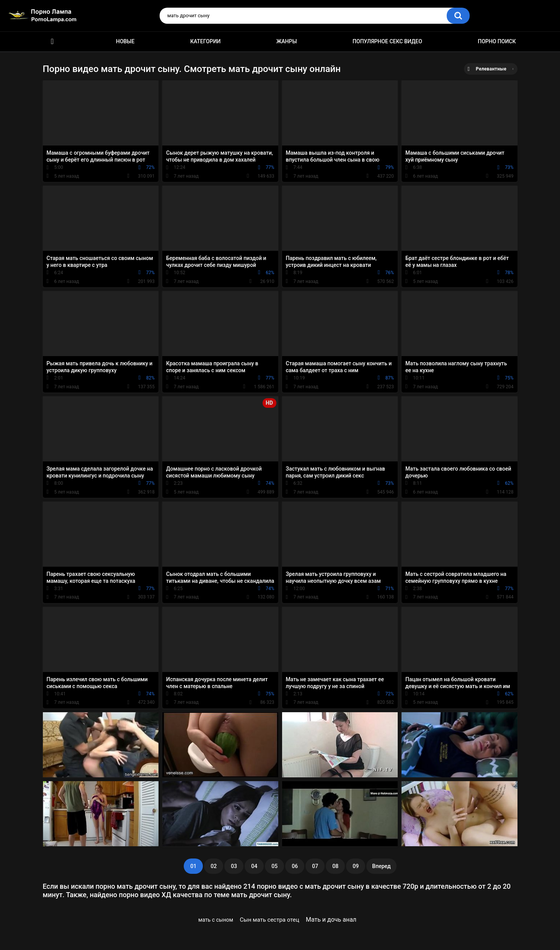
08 (335, 866)
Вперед (381, 866)
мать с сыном (216, 920)
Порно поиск (497, 41)
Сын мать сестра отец (270, 920)
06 (295, 866)
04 (254, 866)
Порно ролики (52, 42)
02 (214, 866)
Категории (206, 41)
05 (274, 866)
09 (356, 866)
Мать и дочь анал (331, 920)
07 (315, 866)
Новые (125, 41)
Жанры (287, 41)
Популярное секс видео (387, 41)
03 (234, 866)
